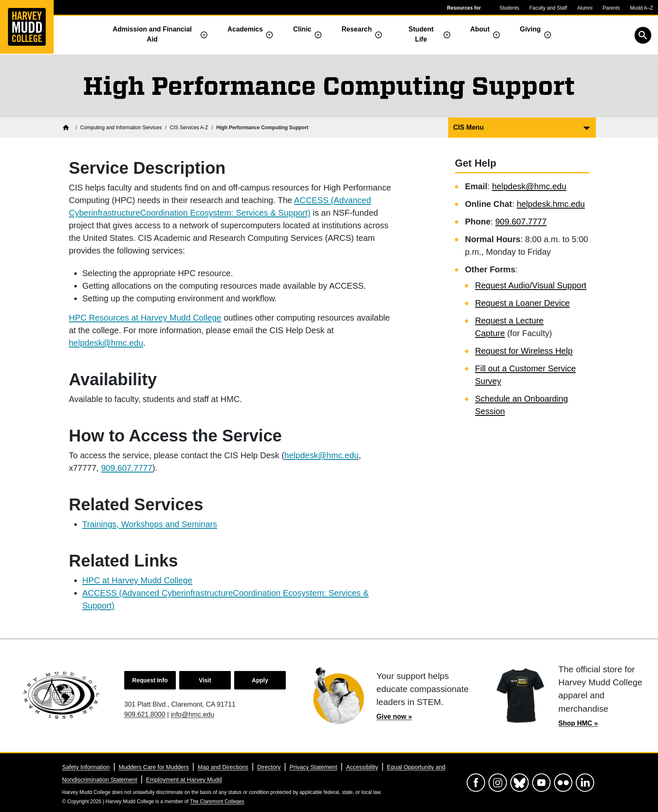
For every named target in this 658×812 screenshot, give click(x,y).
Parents (611, 8)
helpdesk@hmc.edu (106, 343)
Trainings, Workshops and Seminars (150, 524)
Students (509, 8)
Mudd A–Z (641, 8)
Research (357, 29)
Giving (530, 29)
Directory (269, 767)
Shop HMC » (578, 723)
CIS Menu (469, 127)
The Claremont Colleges (217, 802)
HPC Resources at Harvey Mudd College (145, 318)
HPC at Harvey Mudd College (137, 580)
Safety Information (86, 767)
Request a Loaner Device (522, 303)
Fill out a (492, 368)
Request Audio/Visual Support (531, 285)
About (480, 29)
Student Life (421, 34)
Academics (245, 29)
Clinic (302, 29)
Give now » (394, 717)
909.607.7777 (127, 468)
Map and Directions (223, 767)
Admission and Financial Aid (152, 34)
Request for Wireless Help (524, 351)
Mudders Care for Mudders (154, 767)
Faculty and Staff (548, 8)
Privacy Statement (313, 767)
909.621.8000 (145, 714)
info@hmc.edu (192, 714)
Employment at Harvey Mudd (184, 780)
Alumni (585, 8)
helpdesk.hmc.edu (551, 204)
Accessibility (362, 767)
